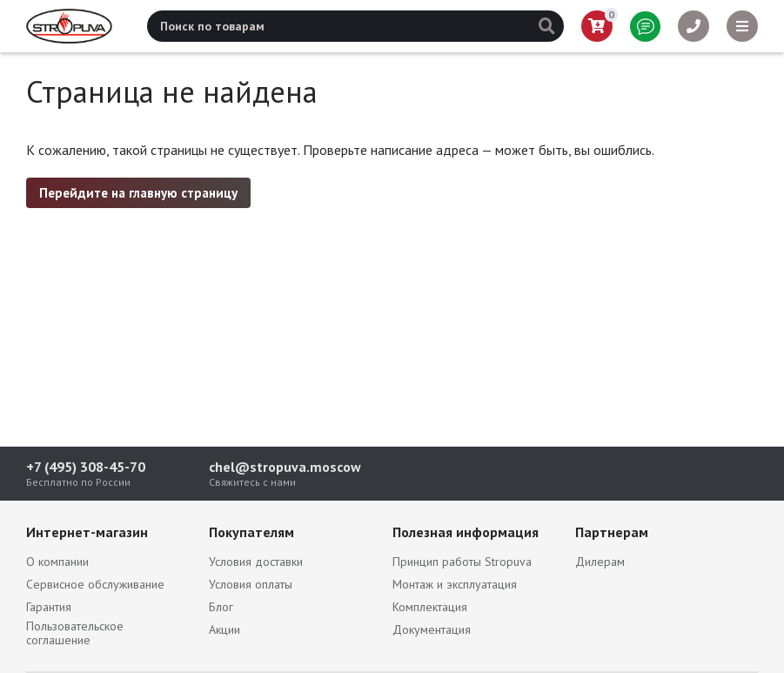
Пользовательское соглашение (75, 633)
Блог (221, 607)
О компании (57, 562)
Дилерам (600, 562)
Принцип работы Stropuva (462, 562)
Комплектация (430, 607)
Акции (224, 629)
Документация (432, 629)
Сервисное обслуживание (95, 584)
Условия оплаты (251, 584)
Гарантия (49, 607)
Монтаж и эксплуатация (455, 584)
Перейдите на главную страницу (138, 193)
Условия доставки (256, 562)
